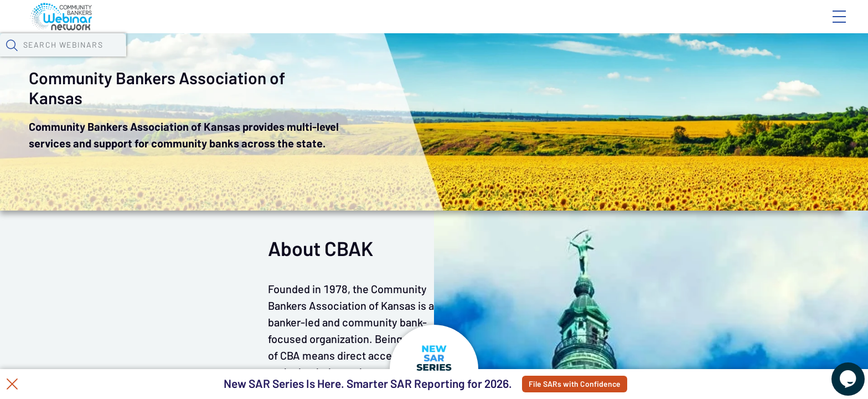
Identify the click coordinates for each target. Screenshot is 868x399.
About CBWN (750, 26)
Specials (398, 58)
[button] (642, 57)
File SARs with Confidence (606, 384)
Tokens (322, 58)
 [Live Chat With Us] (838, 371)
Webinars (205, 58)
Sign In (826, 26)
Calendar (267, 58)
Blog (682, 26)
